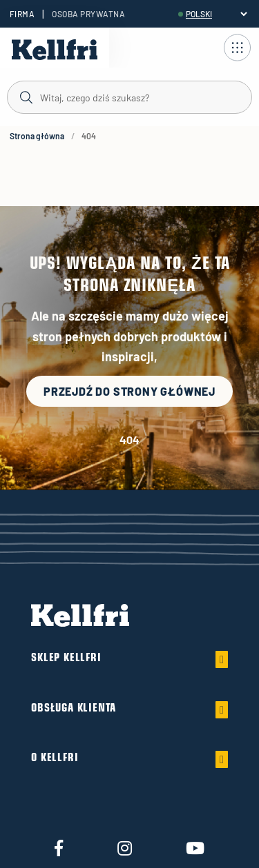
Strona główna (37, 136)
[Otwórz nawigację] (237, 48)
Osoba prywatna (88, 14)
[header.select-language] (216, 14)
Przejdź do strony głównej (129, 391)
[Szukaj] (129, 97)
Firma (22, 14)
